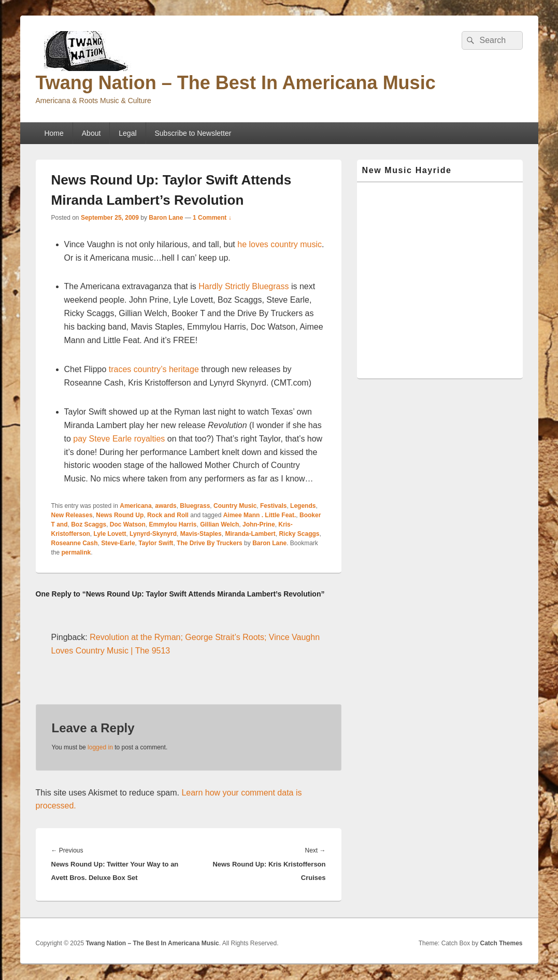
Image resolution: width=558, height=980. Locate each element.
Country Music (235, 506)
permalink (76, 552)
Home (54, 133)
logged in (100, 747)
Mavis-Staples (201, 534)
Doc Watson (128, 524)
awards (166, 506)
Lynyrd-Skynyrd (153, 534)
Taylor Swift (156, 543)
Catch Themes (501, 943)
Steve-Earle (118, 543)
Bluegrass (195, 506)
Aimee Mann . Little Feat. (260, 515)
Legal (127, 133)
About (91, 133)
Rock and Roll (168, 515)
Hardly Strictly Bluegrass (244, 286)
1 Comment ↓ (212, 218)
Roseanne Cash (75, 543)
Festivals (273, 506)
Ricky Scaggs (299, 534)
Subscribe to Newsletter (193, 133)
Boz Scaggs (89, 524)
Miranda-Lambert (250, 534)
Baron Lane (166, 218)
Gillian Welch (219, 524)
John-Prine (259, 524)
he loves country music (280, 244)
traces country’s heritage (154, 369)
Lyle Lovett (110, 534)
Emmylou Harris (173, 524)
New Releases (72, 515)
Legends (303, 506)
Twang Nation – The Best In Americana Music (236, 83)
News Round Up (120, 515)
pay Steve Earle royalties (119, 439)
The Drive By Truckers (210, 543)
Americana (135, 506)
